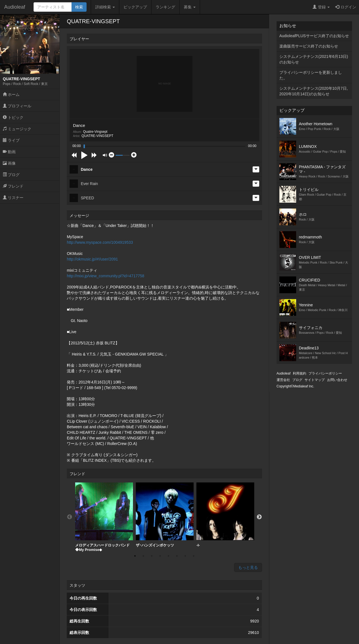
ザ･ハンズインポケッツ (165, 515)
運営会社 (283, 380)
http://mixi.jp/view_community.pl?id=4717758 (105, 276)
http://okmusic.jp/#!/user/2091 (92, 259)
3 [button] (152, 556)
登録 (321, 7)
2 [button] (143, 556)
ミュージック (17, 129)
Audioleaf (15, 7)
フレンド (13, 186)
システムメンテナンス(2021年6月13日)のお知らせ (314, 59)
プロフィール (17, 106)
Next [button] (259, 517)
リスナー (13, 198)
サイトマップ (315, 380)
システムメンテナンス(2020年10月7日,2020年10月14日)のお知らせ (314, 91)
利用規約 (299, 373)
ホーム (11, 94)
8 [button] (194, 556)
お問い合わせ (337, 380)
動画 (9, 152)
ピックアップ (135, 7)
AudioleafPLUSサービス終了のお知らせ (314, 36)
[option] (104, 517)
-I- (225, 515)
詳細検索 (105, 7)
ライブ (11, 140)
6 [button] (177, 556)
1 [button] (135, 556)
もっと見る (248, 567)
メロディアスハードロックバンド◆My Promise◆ (104, 517)
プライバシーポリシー (325, 373)
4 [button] (160, 556)
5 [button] (168, 556)
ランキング (165, 7)
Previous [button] (70, 517)
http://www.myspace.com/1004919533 (100, 242)
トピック (13, 117)
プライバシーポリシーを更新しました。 (311, 75)
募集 (190, 7)
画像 (9, 163)
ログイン (346, 7)
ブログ (11, 175)
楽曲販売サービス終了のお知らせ (309, 46)
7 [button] (185, 556)
